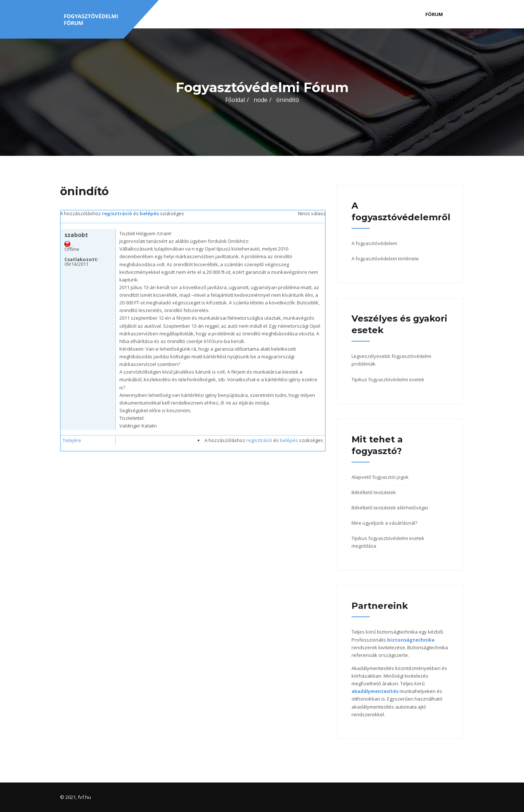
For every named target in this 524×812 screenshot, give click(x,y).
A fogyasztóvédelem (374, 243)
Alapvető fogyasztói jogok (380, 477)
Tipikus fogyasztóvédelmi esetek (388, 379)
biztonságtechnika (411, 640)
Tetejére (72, 440)
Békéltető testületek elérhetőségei (390, 508)
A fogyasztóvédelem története (385, 259)
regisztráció (117, 213)
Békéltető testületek (374, 492)
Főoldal (235, 100)
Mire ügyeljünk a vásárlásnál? (384, 523)
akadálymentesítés (375, 691)
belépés (149, 213)
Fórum (434, 14)
